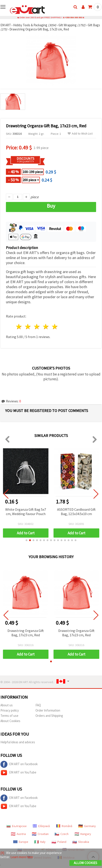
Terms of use (9, 716)
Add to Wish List (80, 134)
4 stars (46, 327)
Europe (21, 842)
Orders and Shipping (49, 716)
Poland (59, 842)
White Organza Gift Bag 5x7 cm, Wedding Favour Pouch (26, 512)
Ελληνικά (41, 826)
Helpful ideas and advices (18, 742)
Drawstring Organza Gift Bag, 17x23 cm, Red (26, 633)
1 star (19, 327)
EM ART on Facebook (19, 764)
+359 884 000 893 (74, 17)
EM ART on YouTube (18, 773)
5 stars (55, 327)
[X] (2, 853)
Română (64, 826)
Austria (18, 834)
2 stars (28, 327)
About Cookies (10, 721)
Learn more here (22, 857)
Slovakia (81, 842)
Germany (87, 826)
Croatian (40, 834)
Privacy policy (10, 710)
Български (16, 826)
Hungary (83, 834)
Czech (62, 834)
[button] (26, 540)
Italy (40, 842)
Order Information (48, 710)
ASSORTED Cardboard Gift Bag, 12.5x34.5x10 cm (76, 512)
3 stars (37, 327)
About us (7, 705)
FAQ (38, 705)
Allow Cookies (85, 863)
